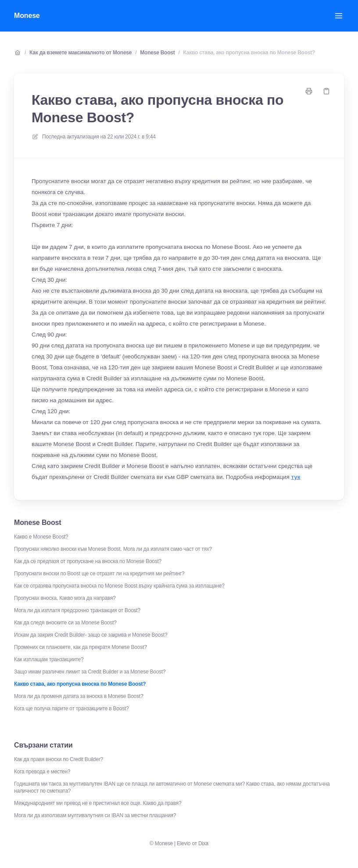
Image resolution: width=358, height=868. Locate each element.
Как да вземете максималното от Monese (81, 53)
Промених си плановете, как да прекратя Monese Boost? (81, 647)
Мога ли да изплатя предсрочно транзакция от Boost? (77, 610)
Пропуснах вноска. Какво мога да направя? (65, 598)
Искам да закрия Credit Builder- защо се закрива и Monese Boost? (91, 635)
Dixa (203, 843)
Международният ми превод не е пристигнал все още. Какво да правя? (98, 803)
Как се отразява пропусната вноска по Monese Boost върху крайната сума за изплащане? (119, 586)
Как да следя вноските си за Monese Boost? (65, 623)
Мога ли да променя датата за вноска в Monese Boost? (79, 696)
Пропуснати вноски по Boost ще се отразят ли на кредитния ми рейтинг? (99, 574)
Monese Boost (157, 53)
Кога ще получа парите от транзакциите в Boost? (71, 709)
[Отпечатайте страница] (309, 91)
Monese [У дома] (27, 16)
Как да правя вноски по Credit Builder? (59, 759)
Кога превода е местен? (42, 772)
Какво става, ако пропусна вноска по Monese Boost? (249, 53)
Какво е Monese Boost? (41, 537)
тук (295, 477)
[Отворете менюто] (339, 16)
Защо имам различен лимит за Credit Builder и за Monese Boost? (90, 672)
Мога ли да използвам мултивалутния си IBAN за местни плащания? (95, 815)
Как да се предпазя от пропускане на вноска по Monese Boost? (88, 561)
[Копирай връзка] (326, 91)
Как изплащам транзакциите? (49, 659)
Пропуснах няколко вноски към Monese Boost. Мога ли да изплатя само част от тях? (113, 549)
